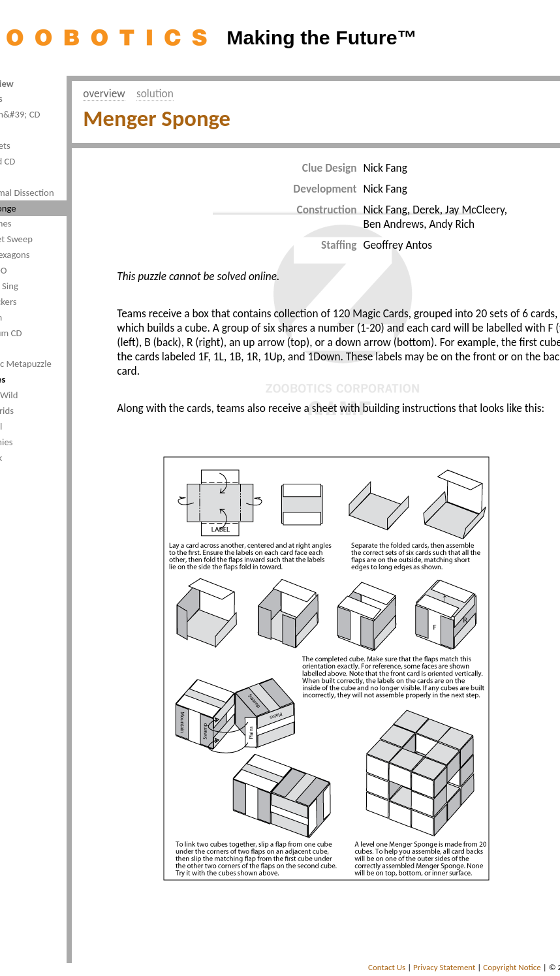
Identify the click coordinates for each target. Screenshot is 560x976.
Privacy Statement (444, 967)
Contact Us (387, 967)
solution (155, 93)
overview (104, 93)
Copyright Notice (512, 967)
